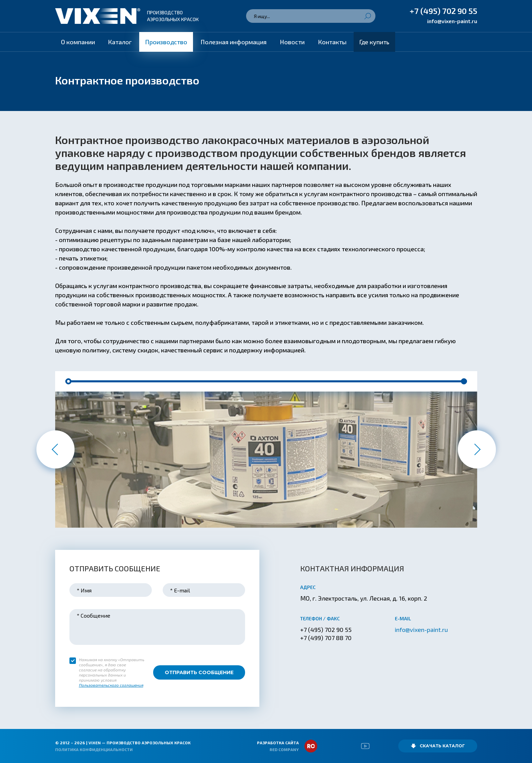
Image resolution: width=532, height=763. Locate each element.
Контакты (332, 42)
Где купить (374, 42)
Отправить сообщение (199, 672)
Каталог (120, 42)
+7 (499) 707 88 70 (326, 638)
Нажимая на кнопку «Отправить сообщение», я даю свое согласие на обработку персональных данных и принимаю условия (112, 672)
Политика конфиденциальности (94, 749)
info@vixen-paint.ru (452, 21)
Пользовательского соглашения (111, 685)
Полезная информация (233, 42)
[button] (68, 381)
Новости (292, 42)
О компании (78, 42)
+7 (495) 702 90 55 (443, 11)
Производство (166, 42)
